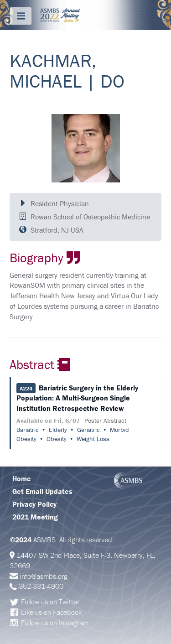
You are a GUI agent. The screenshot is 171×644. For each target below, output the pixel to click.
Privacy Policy (34, 504)
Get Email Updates (42, 491)
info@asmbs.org (44, 576)
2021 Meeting (35, 517)
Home (22, 478)
